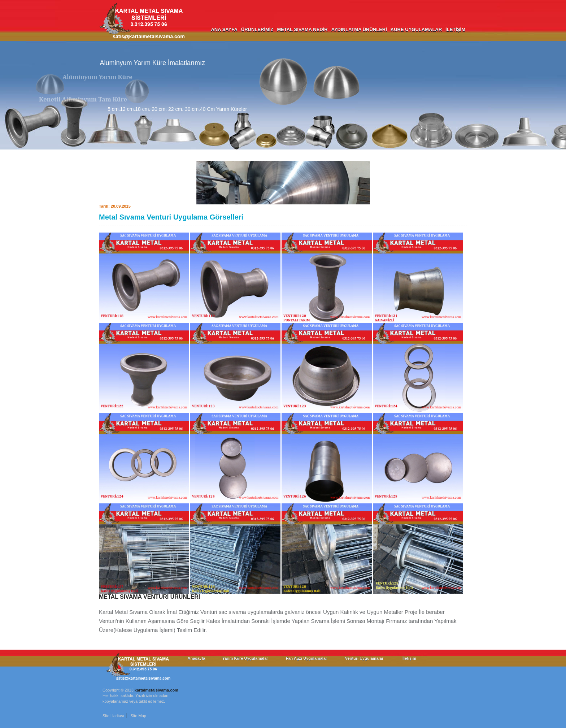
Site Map (138, 716)
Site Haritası (113, 716)
